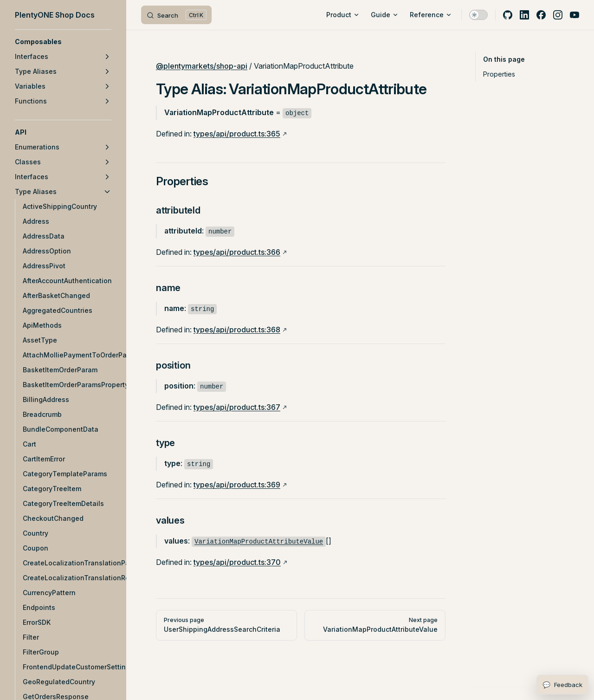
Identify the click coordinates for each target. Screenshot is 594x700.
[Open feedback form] (562, 685)
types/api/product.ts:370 (237, 562)
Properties (499, 74)
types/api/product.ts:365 (237, 134)
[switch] (478, 15)
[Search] (176, 15)
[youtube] (575, 15)
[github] (508, 15)
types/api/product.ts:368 (237, 330)
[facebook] (541, 15)
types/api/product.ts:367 (237, 407)
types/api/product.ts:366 (237, 252)
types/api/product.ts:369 (237, 485)
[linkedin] (524, 15)
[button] (63, 42)
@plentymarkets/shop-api (202, 66)
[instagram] (558, 15)
